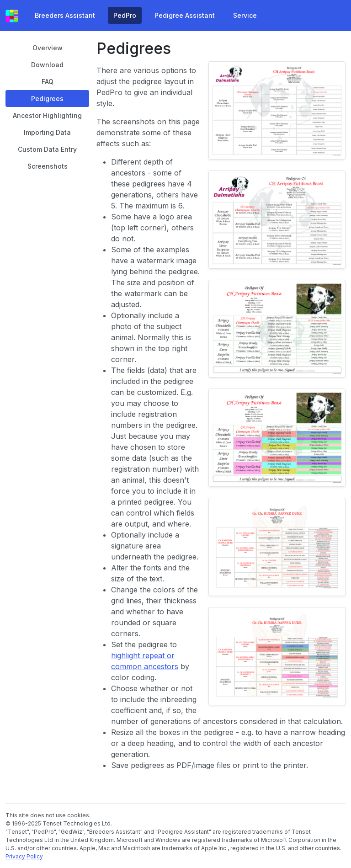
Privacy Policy (24, 856)
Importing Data (47, 132)
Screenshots (48, 166)
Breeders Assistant (65, 15)
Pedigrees (47, 99)
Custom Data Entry (47, 149)
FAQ (48, 82)
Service (245, 15)
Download (47, 65)
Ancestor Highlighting (47, 115)
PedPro (125, 15)
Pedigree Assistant (185, 15)
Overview (48, 48)
